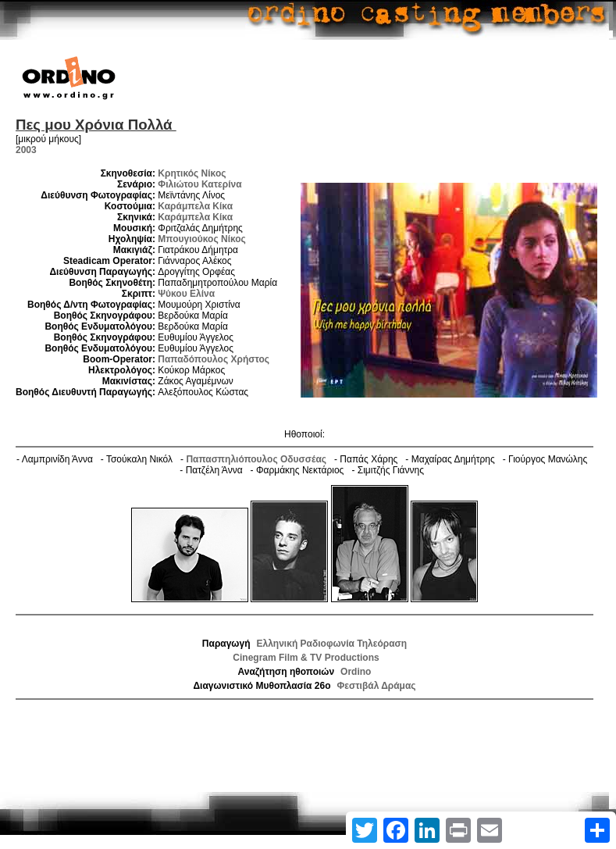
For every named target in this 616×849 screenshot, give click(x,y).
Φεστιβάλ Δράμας (376, 686)
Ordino (356, 672)
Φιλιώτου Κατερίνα (199, 184)
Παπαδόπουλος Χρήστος (214, 359)
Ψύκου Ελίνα (186, 294)
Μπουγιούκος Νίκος (202, 239)
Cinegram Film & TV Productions (306, 658)
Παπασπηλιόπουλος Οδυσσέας (256, 459)
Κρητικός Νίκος (192, 173)
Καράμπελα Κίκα (195, 206)
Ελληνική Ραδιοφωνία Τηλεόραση (332, 644)
